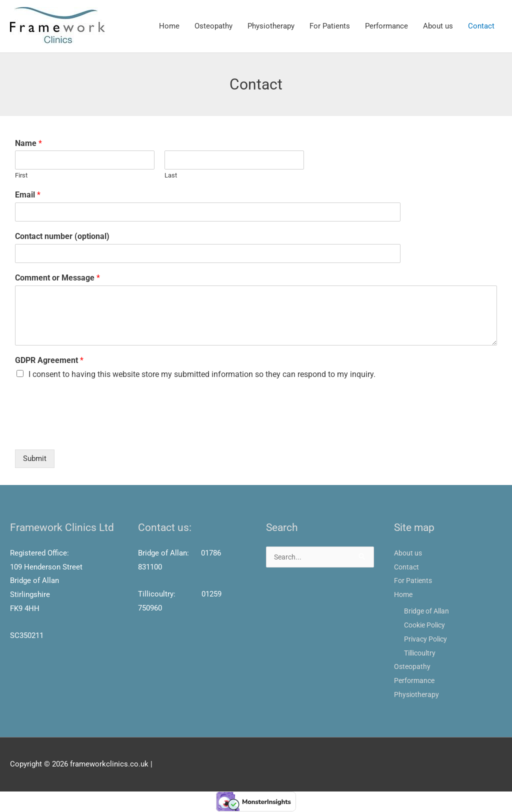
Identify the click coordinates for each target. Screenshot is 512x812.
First (21, 176)
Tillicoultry (422, 653)
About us (438, 26)
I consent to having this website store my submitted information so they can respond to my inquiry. (202, 375)
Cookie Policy (427, 625)
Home (169, 26)
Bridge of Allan (428, 611)
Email (28, 196)
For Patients (330, 26)
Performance (386, 26)
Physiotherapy (271, 26)
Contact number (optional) (62, 237)
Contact (481, 26)
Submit (35, 459)
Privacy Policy (427, 639)
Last (171, 176)
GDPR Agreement (49, 361)
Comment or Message (57, 278)
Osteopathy (213, 26)
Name (28, 144)
